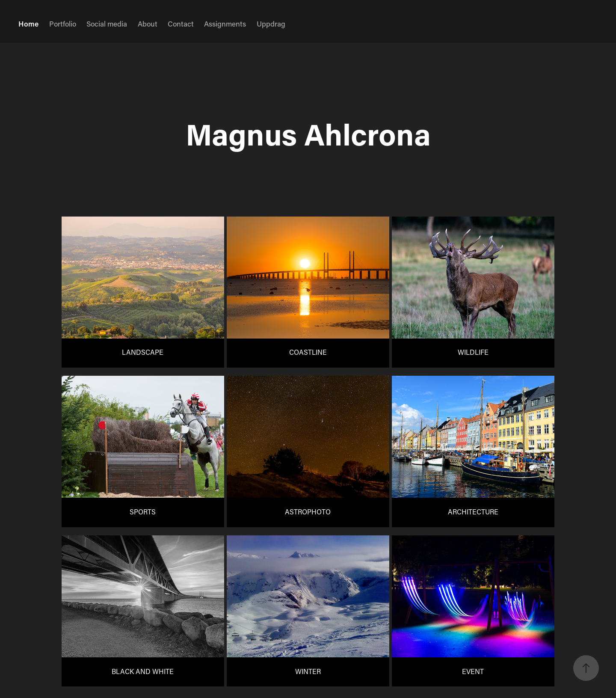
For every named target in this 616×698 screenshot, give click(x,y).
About (148, 24)
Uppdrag (271, 24)
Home (28, 24)
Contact (181, 24)
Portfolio (63, 24)
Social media (107, 24)
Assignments (225, 24)
